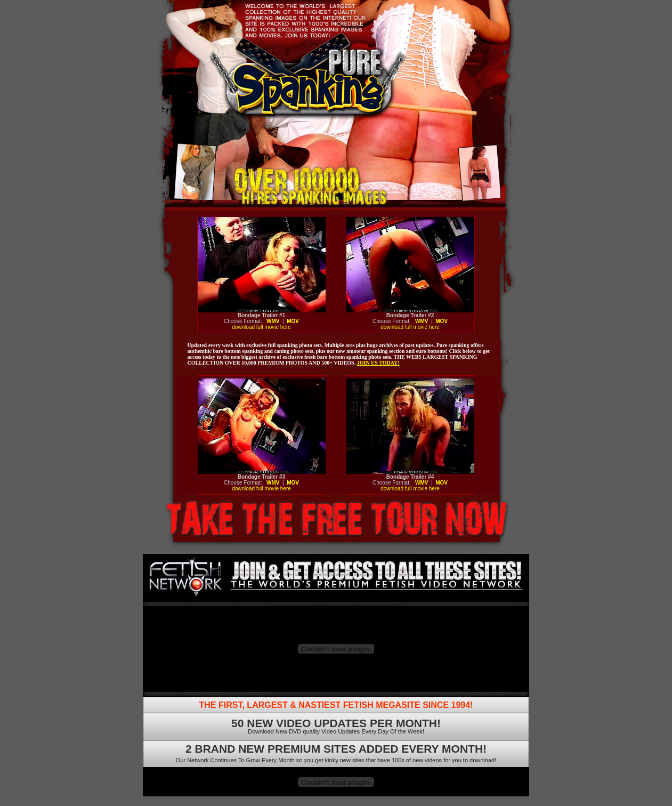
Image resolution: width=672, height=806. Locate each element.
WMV (273, 321)
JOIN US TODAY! (378, 363)
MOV (293, 321)
